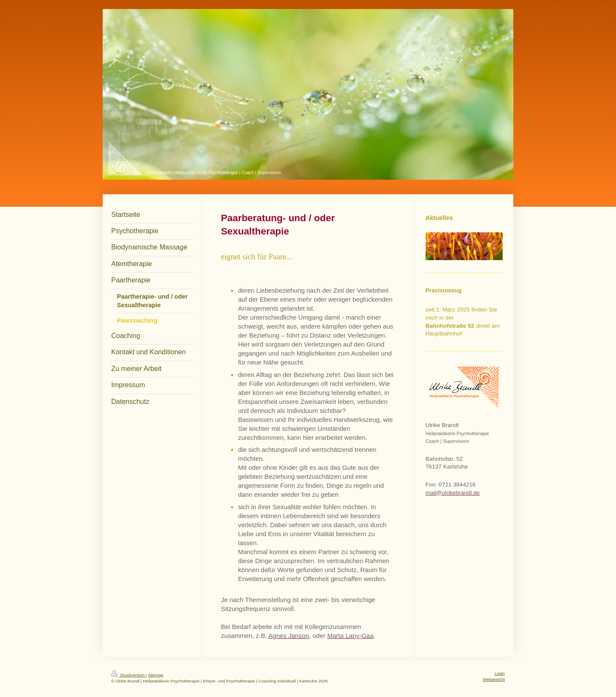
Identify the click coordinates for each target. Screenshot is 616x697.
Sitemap (156, 675)
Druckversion (129, 675)
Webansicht (494, 679)
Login (500, 673)
